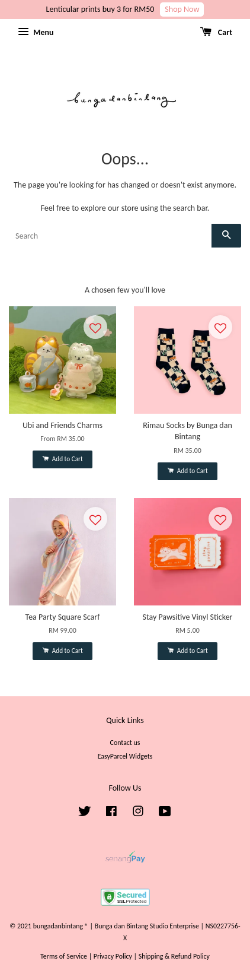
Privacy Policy (113, 956)
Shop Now (182, 9)
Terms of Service (64, 956)
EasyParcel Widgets (125, 756)
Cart (216, 32)
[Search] (110, 236)
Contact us (125, 743)
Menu (36, 32)
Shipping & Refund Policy (174, 956)
